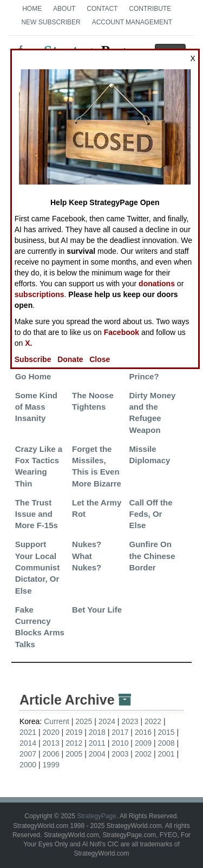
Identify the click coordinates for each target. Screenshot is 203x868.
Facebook (122, 332)
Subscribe (33, 359)
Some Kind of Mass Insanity (36, 407)
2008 (166, 743)
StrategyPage (97, 816)
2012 (74, 743)
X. (28, 343)
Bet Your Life (97, 610)
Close (100, 359)
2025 (84, 721)
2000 (28, 765)
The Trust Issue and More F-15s (37, 514)
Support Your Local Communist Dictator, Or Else (38, 567)
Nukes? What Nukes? (87, 556)
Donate (70, 359)
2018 (97, 732)
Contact (102, 9)
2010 (120, 743)
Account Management (132, 22)
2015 (166, 732)
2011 (97, 743)
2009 (143, 743)
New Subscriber (51, 22)
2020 (51, 732)
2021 (28, 732)
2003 (120, 754)
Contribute (150, 9)
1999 (51, 765)
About (64, 9)
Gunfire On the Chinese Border (152, 556)
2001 (166, 754)
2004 (97, 754)
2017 (120, 732)
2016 (143, 732)
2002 (143, 754)
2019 (74, 732)
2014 (28, 743)
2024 (107, 721)
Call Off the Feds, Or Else (151, 514)
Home (32, 9)
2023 (130, 721)
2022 (153, 721)
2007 (28, 754)
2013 (51, 743)
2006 (51, 754)
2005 (74, 754)
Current (57, 721)
